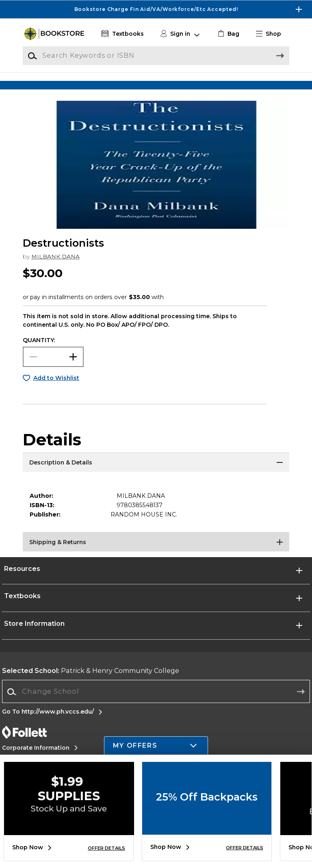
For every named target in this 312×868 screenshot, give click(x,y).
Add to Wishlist (56, 387)
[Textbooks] (122, 34)
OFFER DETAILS (106, 848)
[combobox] (156, 701)
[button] (272, 34)
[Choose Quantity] (53, 366)
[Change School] (156, 701)
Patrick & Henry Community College (91, 680)
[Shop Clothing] (56, 84)
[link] (228, 34)
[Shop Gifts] (256, 84)
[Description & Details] (156, 473)
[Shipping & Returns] (156, 552)
